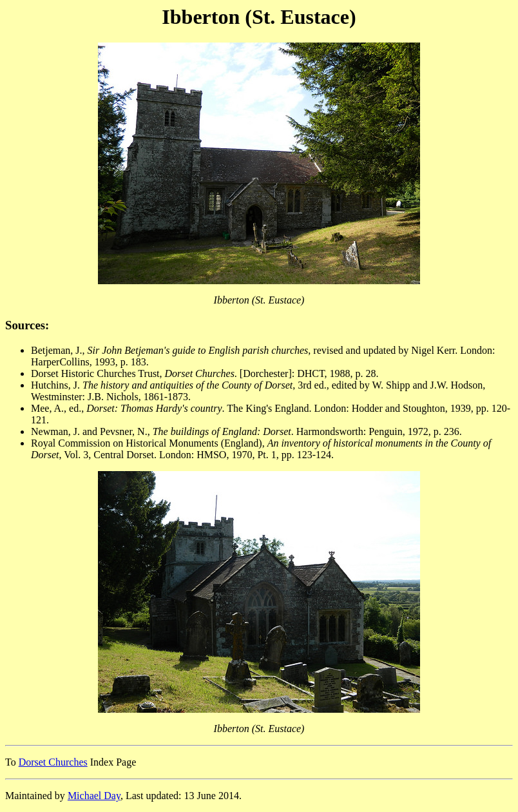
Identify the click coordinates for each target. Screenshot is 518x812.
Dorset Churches (53, 762)
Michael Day (94, 796)
